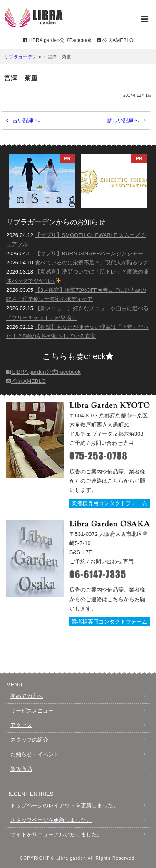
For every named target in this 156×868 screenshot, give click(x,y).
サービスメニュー (32, 711)
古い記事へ (26, 120)
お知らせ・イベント (35, 754)
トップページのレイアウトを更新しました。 (64, 805)
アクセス (21, 725)
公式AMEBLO (115, 40)
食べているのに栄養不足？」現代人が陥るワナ (92, 263)
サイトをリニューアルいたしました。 (56, 835)
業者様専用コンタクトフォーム (109, 503)
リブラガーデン (21, 57)
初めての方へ (27, 696)
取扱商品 (21, 769)
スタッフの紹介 (29, 740)
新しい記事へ (123, 120)
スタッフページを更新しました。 (51, 820)
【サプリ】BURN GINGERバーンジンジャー (89, 253)
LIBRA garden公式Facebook (57, 40)
